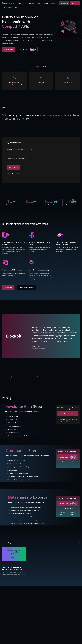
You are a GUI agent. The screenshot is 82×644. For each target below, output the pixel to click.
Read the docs (13, 173)
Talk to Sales (28, 50)
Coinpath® (17, 7)
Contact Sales (64, 3)
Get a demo (8, 288)
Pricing (46, 3)
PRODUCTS (10, 7)
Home (4, 8)
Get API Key (75, 3)
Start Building (13, 167)
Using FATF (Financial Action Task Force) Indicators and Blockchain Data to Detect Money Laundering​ (13, 568)
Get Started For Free (68, 414)
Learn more (75, 543)
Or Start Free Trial (67, 462)
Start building (8, 50)
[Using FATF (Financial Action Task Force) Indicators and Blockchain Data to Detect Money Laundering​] (14, 554)
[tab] (19, 150)
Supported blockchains (26, 288)
